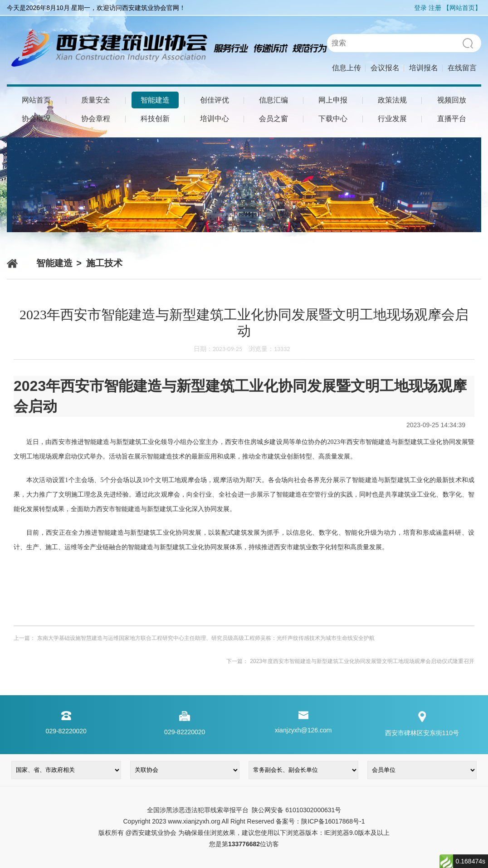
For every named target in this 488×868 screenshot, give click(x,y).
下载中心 (333, 119)
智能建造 (155, 100)
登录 (420, 8)
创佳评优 (215, 100)
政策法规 (392, 100)
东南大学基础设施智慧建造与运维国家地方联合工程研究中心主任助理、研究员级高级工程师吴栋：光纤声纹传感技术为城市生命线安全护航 (206, 638)
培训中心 (215, 119)
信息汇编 (273, 100)
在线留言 (462, 68)
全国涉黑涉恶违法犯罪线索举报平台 (198, 810)
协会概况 (36, 119)
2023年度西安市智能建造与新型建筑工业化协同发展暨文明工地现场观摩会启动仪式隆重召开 (362, 661)
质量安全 (96, 100)
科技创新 (155, 119)
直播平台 (452, 119)
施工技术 (104, 263)
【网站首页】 (462, 8)
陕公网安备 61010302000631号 (296, 810)
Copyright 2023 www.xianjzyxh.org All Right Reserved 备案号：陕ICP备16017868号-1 (244, 821)
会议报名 (385, 68)
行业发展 (392, 119)
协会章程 (96, 119)
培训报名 (424, 68)
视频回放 (452, 100)
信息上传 (346, 68)
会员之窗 (273, 119)
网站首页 (36, 100)
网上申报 (333, 100)
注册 (435, 8)
